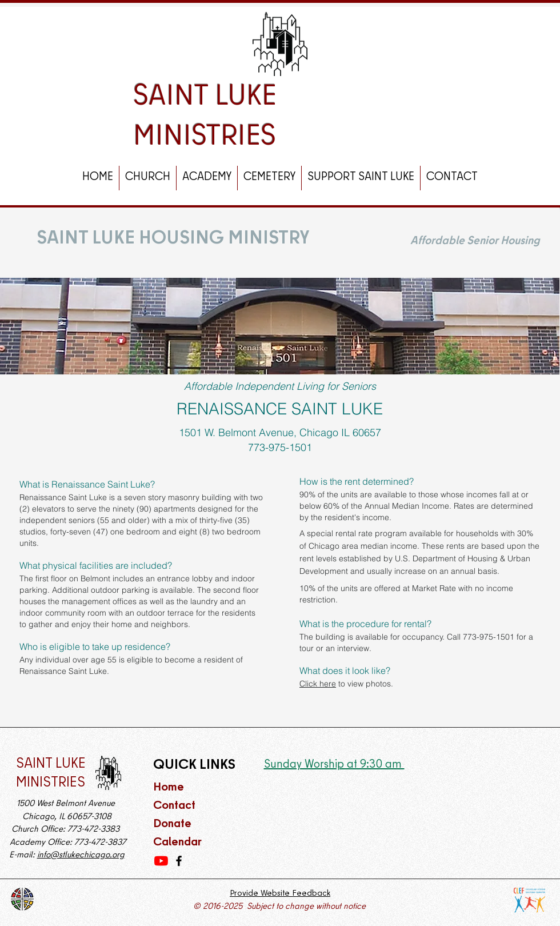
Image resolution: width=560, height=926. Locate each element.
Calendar (177, 843)
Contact (175, 806)
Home (169, 788)
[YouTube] (161, 861)
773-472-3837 (100, 843)
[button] (148, 178)
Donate (172, 825)
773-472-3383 (95, 830)
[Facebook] (179, 861)
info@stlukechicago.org (81, 856)
